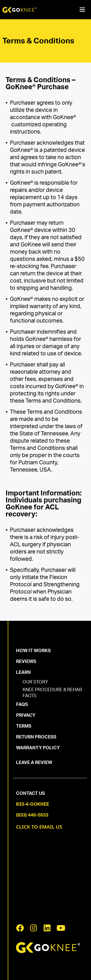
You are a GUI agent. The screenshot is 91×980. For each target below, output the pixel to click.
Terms (24, 726)
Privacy (26, 715)
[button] (82, 10)
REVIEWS (26, 662)
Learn (23, 672)
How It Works (33, 651)
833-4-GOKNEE (33, 804)
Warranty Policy (38, 748)
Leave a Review (34, 763)
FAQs (22, 705)
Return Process (36, 737)
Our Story (35, 682)
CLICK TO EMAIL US (39, 827)
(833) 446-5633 (32, 815)
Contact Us (30, 794)
